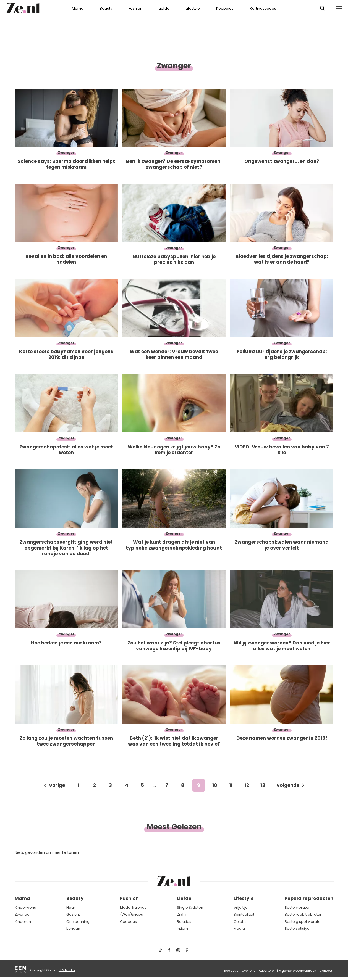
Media (239, 929)
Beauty (106, 8)
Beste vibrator (297, 908)
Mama (78, 8)
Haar (71, 908)
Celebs (240, 922)
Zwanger (23, 914)
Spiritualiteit (244, 914)
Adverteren (267, 971)
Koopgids (225, 8)
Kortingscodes (263, 8)
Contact (326, 971)
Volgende (288, 785)
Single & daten (190, 908)
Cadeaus (128, 922)
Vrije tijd (241, 908)
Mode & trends (133, 908)
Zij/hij (182, 914)
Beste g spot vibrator (303, 922)
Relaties (184, 922)
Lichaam (74, 929)
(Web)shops (131, 914)
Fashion (135, 8)
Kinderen (23, 922)
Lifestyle (193, 8)
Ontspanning (78, 922)
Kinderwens (25, 908)
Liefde (164, 8)
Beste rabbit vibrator (303, 914)
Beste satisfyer (298, 929)
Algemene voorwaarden (298, 971)
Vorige (57, 785)
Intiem (182, 929)
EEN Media (67, 970)
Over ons (248, 971)
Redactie (231, 971)
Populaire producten (309, 898)
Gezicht (73, 914)
